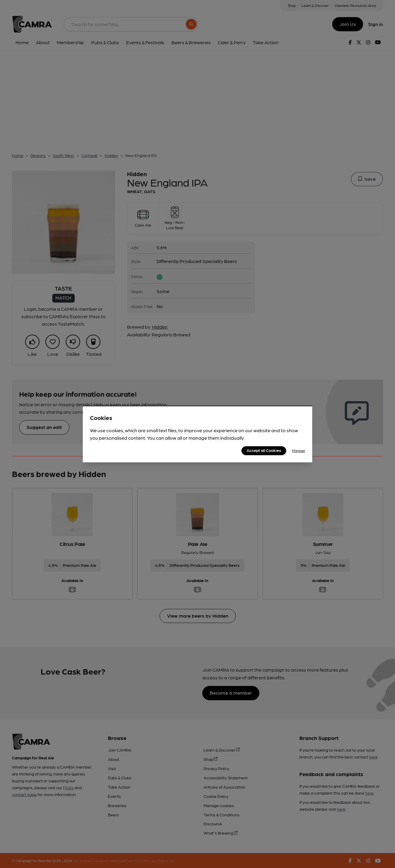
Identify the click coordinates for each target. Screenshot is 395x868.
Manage (298, 450)
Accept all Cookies (264, 450)
